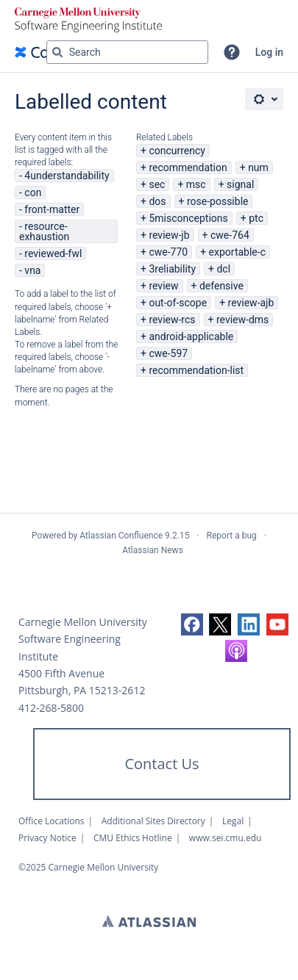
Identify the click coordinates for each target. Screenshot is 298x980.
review (163, 286)
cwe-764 (230, 235)
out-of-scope (178, 303)
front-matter (52, 209)
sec (157, 184)
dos (157, 201)
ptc (256, 218)
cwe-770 (168, 252)
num (258, 167)
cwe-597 (168, 353)
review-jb (169, 235)
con (33, 192)
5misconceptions (188, 218)
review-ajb (251, 303)
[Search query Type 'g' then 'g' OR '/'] (127, 52)
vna (32, 270)
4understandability (67, 176)
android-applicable (191, 336)
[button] (232, 52)
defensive (221, 286)
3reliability (172, 269)
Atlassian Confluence (121, 536)
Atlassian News (153, 550)
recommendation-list (196, 370)
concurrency (177, 151)
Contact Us (162, 764)
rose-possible (218, 201)
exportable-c (237, 252)
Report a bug (232, 536)
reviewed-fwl (53, 253)
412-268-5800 (51, 708)
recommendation (188, 167)
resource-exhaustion (44, 231)
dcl (223, 269)
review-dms (242, 320)
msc (196, 184)
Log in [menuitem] (269, 52)
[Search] (57, 52)
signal (240, 184)
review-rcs (172, 320)
